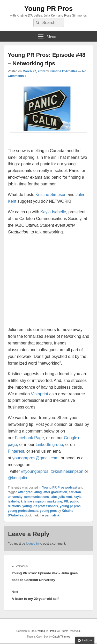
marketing (55, 501)
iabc (54, 497)
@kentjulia (17, 478)
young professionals (23, 511)
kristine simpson (33, 501)
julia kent (65, 497)
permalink (52, 515)
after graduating (30, 492)
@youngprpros (35, 471)
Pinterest (16, 451)
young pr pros (70, 506)
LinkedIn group (49, 445)
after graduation (55, 492)
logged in (32, 544)
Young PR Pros (48, 9)
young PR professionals (40, 506)
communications (36, 497)
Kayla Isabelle (53, 212)
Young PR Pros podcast (60, 488)
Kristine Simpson (51, 195)
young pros (48, 511)
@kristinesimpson (67, 471)
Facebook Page (29, 438)
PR (66, 501)
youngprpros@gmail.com (35, 458)
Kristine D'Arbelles (64, 71)
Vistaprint (40, 394)
